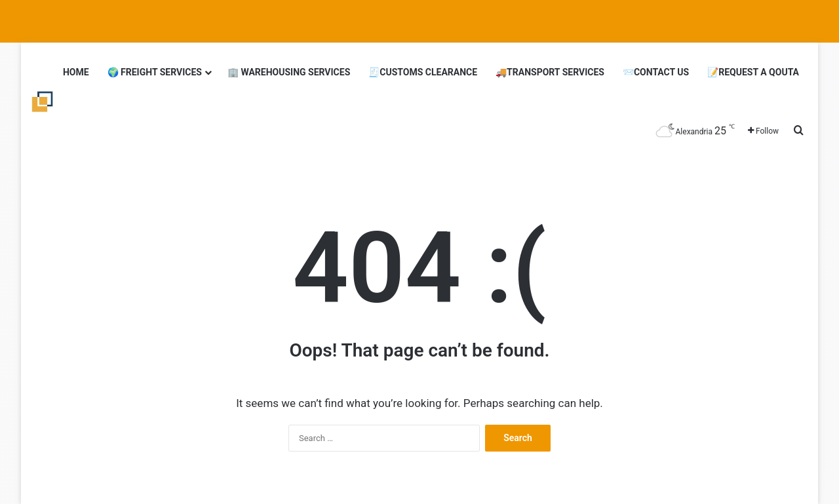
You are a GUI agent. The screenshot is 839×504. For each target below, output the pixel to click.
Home (76, 72)
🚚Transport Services (550, 72)
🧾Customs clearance (423, 72)
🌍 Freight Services (155, 72)
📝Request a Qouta (753, 72)
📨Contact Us (656, 72)
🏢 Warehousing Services (289, 72)
